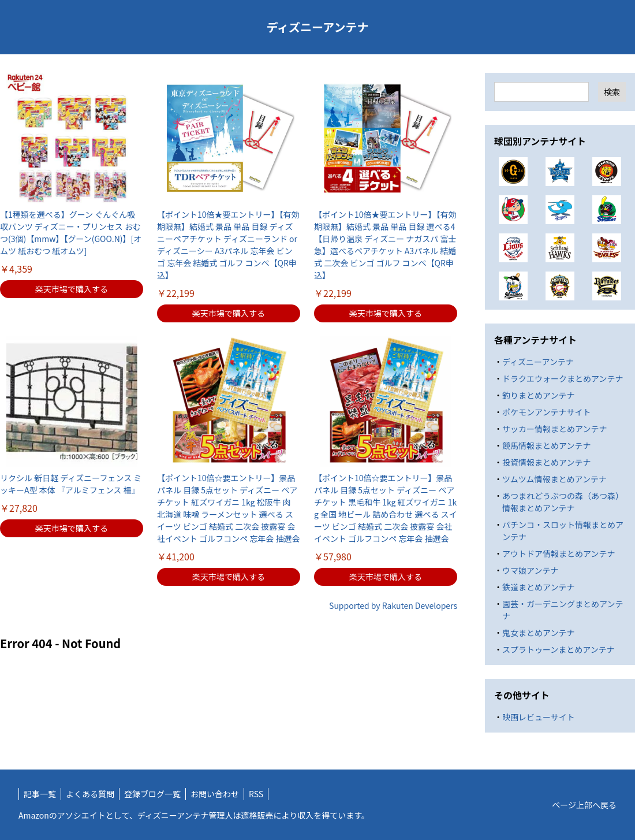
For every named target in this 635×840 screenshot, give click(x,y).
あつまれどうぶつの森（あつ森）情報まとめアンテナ (563, 502)
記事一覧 (40, 794)
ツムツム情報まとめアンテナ (554, 479)
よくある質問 (90, 794)
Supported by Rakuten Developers (393, 605)
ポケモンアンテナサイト (546, 412)
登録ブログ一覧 (152, 794)
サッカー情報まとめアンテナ (554, 429)
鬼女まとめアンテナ (538, 633)
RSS (256, 794)
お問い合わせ (215, 794)
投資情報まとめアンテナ (546, 462)
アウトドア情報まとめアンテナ (559, 553)
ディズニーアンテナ (318, 27)
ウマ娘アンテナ (530, 570)
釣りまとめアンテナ (538, 395)
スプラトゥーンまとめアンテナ (559, 649)
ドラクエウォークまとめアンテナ (563, 378)
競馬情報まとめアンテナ (546, 445)
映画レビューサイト (539, 717)
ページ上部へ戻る (584, 805)
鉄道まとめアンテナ (538, 587)
